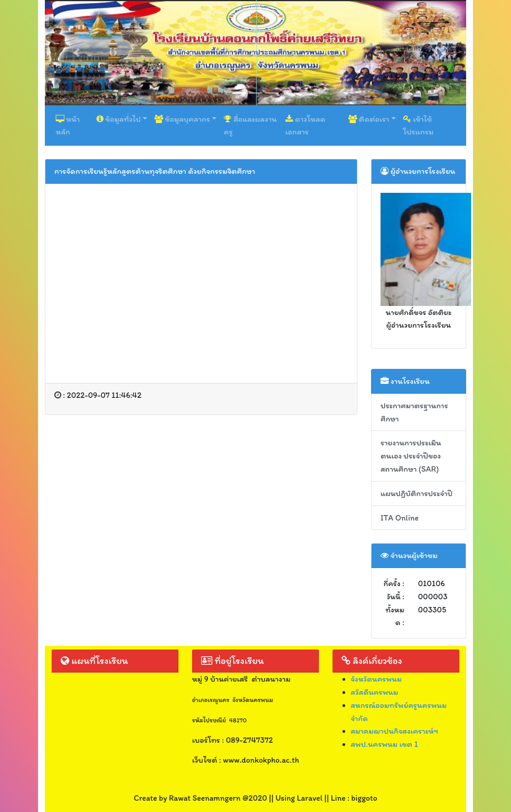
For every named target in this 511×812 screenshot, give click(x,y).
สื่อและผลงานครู (250, 126)
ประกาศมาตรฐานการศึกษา (414, 412)
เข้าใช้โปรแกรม (418, 126)
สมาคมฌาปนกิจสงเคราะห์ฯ (394, 731)
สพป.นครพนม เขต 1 (384, 744)
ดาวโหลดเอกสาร (305, 126)
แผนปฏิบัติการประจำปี (417, 493)
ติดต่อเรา (369, 119)
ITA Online (400, 518)
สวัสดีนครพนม (374, 692)
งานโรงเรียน (405, 381)
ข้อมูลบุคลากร (182, 119)
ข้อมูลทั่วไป (119, 119)
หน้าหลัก (68, 126)
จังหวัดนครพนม (376, 679)
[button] (77, 53)
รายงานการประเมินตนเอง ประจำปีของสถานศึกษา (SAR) (411, 456)
